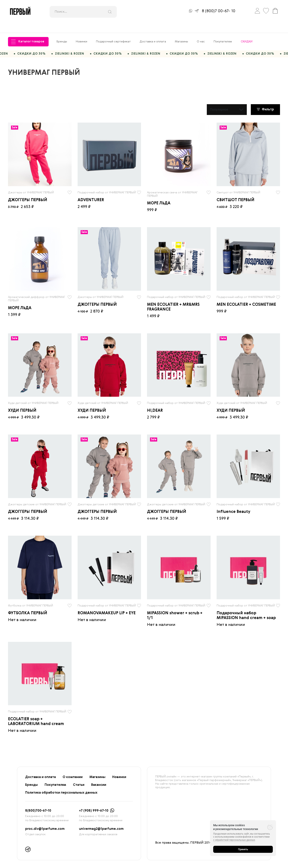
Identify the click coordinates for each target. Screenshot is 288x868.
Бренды (62, 30)
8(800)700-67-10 (38, 802)
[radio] (40, 145)
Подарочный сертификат (113, 30)
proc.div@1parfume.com (45, 820)
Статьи (79, 776)
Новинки (81, 30)
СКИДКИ (247, 30)
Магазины (181, 30)
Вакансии (99, 776)
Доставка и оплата (153, 30)
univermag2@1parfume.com (101, 820)
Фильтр (265, 100)
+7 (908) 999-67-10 (94, 802)
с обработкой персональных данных (234, 840)
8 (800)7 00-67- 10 (218, 11)
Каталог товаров (28, 30)
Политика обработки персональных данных (61, 784)
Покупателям (223, 30)
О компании (73, 768)
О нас (201, 30)
